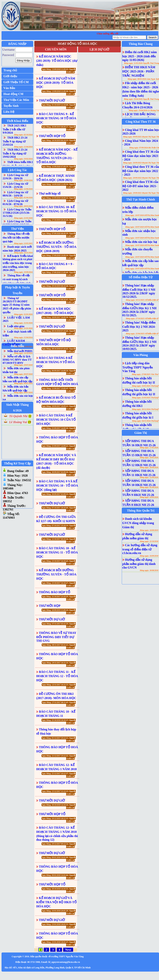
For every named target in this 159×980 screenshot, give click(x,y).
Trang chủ (10, 70)
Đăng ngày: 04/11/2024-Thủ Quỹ (145, 421)
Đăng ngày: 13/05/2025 (23, 243)
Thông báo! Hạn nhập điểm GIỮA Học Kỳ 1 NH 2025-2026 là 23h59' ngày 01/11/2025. (139, 310)
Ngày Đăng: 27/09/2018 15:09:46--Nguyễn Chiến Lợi (59, 274)
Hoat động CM (13, 94)
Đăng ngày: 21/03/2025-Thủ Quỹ (145, 398)
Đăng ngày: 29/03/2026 (149, 497)
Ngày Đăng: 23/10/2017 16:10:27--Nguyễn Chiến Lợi (59, 584)
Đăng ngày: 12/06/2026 (23, 189)
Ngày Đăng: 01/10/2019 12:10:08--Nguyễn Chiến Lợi (59, 106)
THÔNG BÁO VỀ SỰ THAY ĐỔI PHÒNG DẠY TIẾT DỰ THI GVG (56, 637)
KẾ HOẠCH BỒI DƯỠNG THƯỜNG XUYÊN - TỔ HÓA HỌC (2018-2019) (56, 247)
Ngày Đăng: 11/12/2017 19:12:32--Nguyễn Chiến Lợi (59, 757)
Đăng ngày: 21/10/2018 (149, 541)
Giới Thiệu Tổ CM (16, 82)
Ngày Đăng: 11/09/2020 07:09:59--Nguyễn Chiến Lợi (59, 168)
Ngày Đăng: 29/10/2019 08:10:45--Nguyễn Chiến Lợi (59, 301)
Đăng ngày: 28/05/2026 (23, 206)
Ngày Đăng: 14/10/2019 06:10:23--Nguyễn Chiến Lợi (59, 142)
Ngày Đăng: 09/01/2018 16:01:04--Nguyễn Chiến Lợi (59, 877)
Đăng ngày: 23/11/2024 (23, 253)
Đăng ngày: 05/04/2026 (149, 487)
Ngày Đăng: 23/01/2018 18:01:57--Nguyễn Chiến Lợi (59, 943)
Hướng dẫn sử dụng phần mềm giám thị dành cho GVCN (139, 564)
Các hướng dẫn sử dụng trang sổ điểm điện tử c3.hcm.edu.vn (140, 549)
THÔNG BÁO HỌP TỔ (55, 592)
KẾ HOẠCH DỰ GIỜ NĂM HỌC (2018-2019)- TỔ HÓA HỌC (56, 83)
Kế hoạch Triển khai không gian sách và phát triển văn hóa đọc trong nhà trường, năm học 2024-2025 (18, 263)
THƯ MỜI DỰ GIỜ (52, 100)
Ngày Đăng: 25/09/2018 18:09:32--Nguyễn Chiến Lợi (59, 199)
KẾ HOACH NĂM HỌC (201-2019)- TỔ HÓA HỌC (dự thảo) (57, 61)
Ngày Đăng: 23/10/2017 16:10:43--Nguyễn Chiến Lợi (59, 562)
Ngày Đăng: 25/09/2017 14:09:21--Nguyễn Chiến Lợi (59, 447)
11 (30, 416)
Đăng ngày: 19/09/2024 (23, 272)
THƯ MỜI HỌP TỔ (52, 136)
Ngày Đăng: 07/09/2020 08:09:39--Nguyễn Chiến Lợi (59, 235)
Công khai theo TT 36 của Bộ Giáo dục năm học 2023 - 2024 (141, 156)
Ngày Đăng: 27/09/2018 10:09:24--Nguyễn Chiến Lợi (59, 257)
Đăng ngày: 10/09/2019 (149, 530)
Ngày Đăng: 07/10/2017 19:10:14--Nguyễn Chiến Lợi (59, 527)
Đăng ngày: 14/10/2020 (23, 353)
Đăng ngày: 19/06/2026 (23, 180)
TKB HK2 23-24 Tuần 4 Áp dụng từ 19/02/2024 (15, 153)
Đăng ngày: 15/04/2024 (23, 147)
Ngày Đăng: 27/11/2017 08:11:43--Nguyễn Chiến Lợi (59, 704)
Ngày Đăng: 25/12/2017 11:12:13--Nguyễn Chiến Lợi (59, 793)
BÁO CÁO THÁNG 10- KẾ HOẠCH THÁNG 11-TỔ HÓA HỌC (56, 211)
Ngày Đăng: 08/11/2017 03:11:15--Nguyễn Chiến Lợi (59, 646)
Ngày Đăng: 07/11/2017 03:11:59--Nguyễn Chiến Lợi (59, 625)
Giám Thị (141, 433)
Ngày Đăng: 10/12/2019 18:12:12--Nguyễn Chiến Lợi (59, 820)
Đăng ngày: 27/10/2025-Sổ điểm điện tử (142, 318)
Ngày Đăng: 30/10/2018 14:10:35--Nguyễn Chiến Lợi (59, 890)
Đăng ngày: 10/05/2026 (149, 457)
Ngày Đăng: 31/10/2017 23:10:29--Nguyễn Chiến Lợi (59, 598)
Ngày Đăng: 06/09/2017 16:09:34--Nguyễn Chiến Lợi (59, 372)
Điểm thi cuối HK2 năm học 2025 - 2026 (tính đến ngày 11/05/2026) (140, 56)
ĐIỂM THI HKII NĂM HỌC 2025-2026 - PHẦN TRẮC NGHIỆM (139, 71)
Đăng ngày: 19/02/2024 (23, 159)
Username (8, 50)
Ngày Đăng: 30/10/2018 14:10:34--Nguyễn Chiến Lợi (59, 806)
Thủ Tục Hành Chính (141, 199)
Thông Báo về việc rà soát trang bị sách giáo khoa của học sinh (17, 279)
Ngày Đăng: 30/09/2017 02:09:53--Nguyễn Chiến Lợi (59, 495)
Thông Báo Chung (141, 44)
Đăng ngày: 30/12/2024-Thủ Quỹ (145, 409)
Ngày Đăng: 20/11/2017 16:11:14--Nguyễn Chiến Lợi (59, 664)
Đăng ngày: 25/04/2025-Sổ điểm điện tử (142, 334)
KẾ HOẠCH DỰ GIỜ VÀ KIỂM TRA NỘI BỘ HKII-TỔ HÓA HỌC (56, 902)
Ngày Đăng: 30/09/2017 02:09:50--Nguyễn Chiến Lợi (59, 473)
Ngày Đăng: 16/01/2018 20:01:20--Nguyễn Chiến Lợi (59, 912)
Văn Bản (9, 88)
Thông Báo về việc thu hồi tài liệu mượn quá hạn (16, 238)
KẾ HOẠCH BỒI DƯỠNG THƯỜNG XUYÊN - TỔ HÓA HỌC (56, 574)
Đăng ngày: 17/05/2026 (149, 447)
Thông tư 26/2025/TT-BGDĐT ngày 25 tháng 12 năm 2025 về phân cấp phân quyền (17, 305)
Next (68, 950)
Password (8, 55)
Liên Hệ (9, 112)
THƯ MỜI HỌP (50, 606)
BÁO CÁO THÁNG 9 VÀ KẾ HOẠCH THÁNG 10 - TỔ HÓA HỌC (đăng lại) (57, 486)
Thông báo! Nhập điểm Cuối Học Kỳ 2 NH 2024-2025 (139, 326)
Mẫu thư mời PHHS (20, 351)
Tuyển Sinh (11, 106)
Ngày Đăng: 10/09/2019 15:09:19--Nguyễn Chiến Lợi (59, 611)
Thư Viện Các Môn (16, 100)
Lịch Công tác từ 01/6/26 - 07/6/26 (15, 202)
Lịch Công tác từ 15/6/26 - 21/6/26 (15, 185)
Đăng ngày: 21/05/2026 (23, 218)
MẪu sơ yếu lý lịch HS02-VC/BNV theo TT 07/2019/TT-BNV (17, 360)
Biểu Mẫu (17, 346)
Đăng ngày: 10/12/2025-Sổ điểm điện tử (142, 300)
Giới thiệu (10, 76)
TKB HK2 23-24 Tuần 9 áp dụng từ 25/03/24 (15, 141)
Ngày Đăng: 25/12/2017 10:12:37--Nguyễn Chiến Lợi (59, 775)
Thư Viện (17, 229)
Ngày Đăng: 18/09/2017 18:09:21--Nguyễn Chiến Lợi (59, 408)
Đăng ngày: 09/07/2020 (23, 374)
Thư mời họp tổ (50, 193)
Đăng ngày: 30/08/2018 (149, 570)
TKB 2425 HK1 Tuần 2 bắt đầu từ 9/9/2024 (15, 129)
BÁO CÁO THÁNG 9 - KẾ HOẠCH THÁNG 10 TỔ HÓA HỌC (56, 118)
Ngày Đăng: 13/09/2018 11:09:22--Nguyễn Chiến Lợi (59, 71)
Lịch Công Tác (17, 170)
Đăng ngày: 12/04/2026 (149, 477)
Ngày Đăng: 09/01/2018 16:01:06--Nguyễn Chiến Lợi (59, 859)
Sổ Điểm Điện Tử (141, 277)
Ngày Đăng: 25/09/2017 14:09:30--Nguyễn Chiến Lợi (59, 430)
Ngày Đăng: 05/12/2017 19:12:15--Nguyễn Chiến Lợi (59, 739)
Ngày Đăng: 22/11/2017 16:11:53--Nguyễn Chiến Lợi (59, 686)
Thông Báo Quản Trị (141, 511)
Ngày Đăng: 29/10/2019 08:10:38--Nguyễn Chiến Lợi (59, 287)
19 (29, 422)
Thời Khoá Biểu (17, 121)
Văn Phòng (141, 355)
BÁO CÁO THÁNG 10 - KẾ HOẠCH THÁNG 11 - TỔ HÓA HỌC (57, 552)
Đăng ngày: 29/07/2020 (23, 365)
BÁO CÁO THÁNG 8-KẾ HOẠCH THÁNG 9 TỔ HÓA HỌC (55, 362)
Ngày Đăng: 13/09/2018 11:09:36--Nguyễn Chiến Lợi (59, 93)
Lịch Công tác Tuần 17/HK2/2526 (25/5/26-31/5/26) (17, 213)
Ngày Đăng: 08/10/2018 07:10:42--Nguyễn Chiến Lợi (59, 350)
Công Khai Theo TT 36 (141, 122)
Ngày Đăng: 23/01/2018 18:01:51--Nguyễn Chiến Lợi (59, 926)
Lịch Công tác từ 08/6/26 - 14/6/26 (15, 194)
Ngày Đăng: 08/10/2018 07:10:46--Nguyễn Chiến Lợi (59, 332)
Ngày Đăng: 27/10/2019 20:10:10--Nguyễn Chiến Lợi (59, 221)
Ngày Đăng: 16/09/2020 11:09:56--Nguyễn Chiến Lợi (59, 186)
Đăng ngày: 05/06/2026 (23, 198)
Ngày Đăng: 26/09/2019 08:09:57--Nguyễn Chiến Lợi (59, 128)
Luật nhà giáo (16, 326)
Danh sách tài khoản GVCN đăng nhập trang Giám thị (138, 523)
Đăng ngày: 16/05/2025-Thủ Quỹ (145, 386)
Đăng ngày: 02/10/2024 (23, 135)
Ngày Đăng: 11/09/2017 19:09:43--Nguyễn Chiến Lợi (59, 390)
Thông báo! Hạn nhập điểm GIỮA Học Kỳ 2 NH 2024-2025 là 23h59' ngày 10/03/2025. (139, 343)
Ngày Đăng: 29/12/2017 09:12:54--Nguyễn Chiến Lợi (59, 845)
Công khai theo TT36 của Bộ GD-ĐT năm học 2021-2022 (140, 186)
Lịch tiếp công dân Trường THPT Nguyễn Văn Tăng (138, 367)
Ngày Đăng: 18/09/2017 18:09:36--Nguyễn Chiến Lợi (59, 319)
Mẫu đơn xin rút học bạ (141, 242)
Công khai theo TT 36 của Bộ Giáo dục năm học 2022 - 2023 (141, 171)
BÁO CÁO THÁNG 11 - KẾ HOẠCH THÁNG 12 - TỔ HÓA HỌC (57, 676)
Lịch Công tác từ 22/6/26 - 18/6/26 (15, 177)
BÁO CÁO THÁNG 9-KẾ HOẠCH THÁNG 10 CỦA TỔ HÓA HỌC (56, 420)
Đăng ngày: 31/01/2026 (23, 314)
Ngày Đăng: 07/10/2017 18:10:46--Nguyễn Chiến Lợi (59, 509)
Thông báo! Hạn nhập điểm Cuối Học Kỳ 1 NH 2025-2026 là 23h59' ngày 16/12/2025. (139, 291)
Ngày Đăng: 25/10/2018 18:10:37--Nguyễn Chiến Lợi (59, 722)
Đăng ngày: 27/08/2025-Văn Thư (145, 374)
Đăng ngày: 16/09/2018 (149, 556)
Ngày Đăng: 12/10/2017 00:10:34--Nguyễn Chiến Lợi (59, 540)
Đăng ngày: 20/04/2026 (149, 467)
